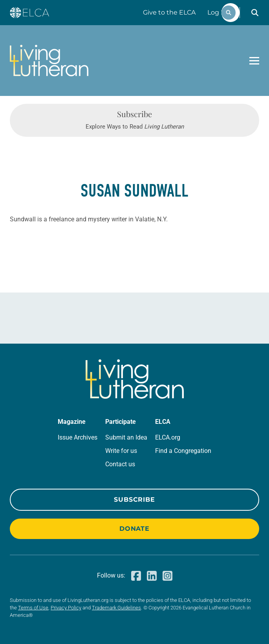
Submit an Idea (126, 437)
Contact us (120, 464)
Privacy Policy (66, 608)
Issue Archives (78, 437)
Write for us (121, 451)
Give (169, 12)
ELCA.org (168, 437)
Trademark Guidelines (116, 608)
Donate (134, 529)
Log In (217, 12)
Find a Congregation (183, 451)
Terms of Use (33, 608)
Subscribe (134, 500)
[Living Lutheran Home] (49, 61)
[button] (255, 13)
